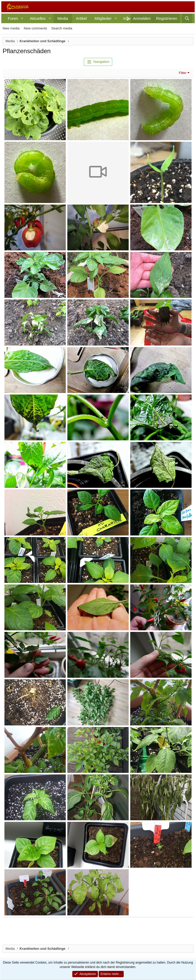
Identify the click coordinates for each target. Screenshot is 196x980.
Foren (13, 18)
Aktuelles (38, 18)
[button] (22, 18)
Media (63, 18)
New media (11, 28)
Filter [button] (183, 73)
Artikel (81, 18)
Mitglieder (103, 18)
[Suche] (187, 18)
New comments (35, 28)
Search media (62, 28)
